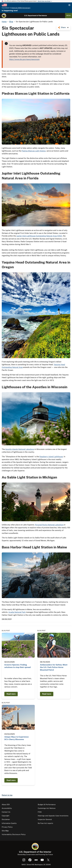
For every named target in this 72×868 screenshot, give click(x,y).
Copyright (6, 816)
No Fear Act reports (45, 823)
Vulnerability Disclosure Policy (14, 834)
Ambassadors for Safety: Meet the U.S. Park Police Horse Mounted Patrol (54, 667)
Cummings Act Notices (47, 808)
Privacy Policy (7, 827)
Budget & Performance (47, 805)
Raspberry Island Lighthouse (51, 457)
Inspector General (45, 819)
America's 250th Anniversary (21, 8)
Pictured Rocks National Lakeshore (49, 525)
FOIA (40, 812)
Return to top (7, 795)
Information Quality (9, 823)
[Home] (4, 16)
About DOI (6, 805)
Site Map (5, 831)
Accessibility (7, 808)
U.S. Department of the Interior (36, 16)
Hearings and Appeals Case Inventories (53, 816)
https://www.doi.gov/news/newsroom (24, 59)
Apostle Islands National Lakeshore (20, 449)
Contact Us (6, 812)
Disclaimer (6, 819)
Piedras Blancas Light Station (34, 151)
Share (63, 27)
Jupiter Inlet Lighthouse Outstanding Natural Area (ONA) (39, 236)
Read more (11, 694)
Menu (69, 16)
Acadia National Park (17, 612)
